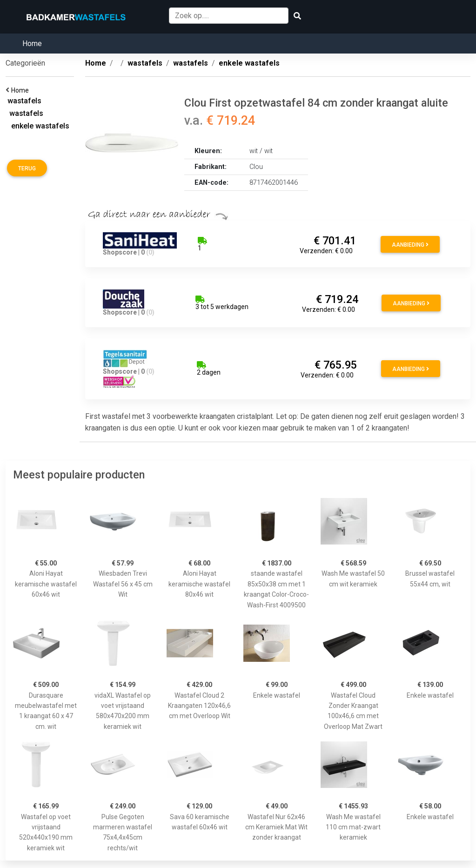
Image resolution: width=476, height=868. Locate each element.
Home (32, 44)
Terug (27, 168)
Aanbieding (410, 245)
